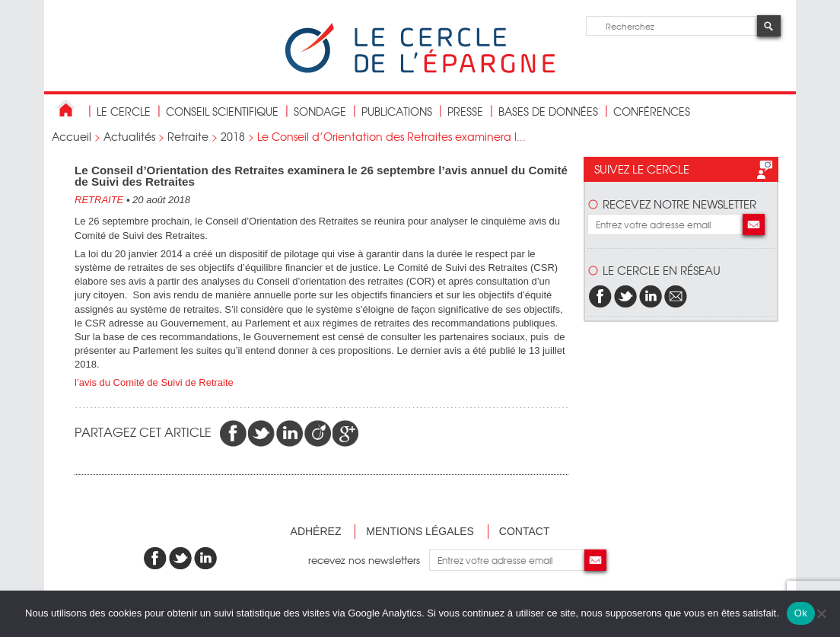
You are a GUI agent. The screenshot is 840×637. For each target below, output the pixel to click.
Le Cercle (124, 111)
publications (397, 111)
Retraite (188, 136)
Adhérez (316, 531)
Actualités (129, 136)
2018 (233, 136)
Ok (801, 613)
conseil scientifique (222, 111)
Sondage (320, 111)
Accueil (72, 136)
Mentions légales (420, 531)
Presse (465, 111)
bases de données (548, 111)
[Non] (821, 613)
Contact (525, 531)
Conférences (652, 111)
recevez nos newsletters (369, 560)
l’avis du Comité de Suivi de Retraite (154, 382)
